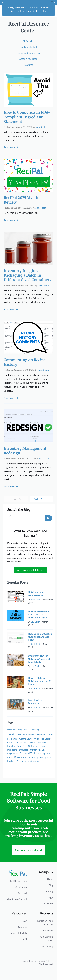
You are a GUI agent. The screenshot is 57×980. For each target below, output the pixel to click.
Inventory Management (35, 735)
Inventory (48, 930)
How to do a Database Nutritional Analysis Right (40, 637)
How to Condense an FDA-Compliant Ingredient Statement (27, 117)
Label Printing (46, 946)
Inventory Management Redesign (25, 451)
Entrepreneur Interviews (28, 761)
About (50, 879)
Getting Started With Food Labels (35, 739)
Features (29, 65)
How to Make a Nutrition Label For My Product (40, 681)
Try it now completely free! (30, 570)
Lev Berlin (35, 622)
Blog (51, 885)
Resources (20, 757)
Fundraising (33, 757)
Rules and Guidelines (29, 53)
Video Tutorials (19, 933)
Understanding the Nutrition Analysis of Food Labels (39, 659)
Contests (11, 742)
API (25, 939)
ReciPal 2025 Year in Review (22, 200)
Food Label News (39, 742)
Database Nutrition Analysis (32, 750)
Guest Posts (23, 742)
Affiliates (49, 903)
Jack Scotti (41, 127)
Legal (51, 897)
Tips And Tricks (28, 753)
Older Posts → (42, 499)
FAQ (24, 921)
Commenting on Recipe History (25, 362)
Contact (22, 927)
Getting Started (29, 47)
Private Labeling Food (17, 730)
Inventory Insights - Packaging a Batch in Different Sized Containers (27, 275)
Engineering (13, 754)
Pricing (50, 891)
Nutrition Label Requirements (36, 594)
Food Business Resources (36, 702)
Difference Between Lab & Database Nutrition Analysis (39, 614)
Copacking (34, 730)
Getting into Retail (28, 59)
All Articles (28, 41)
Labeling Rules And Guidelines (23, 746)
